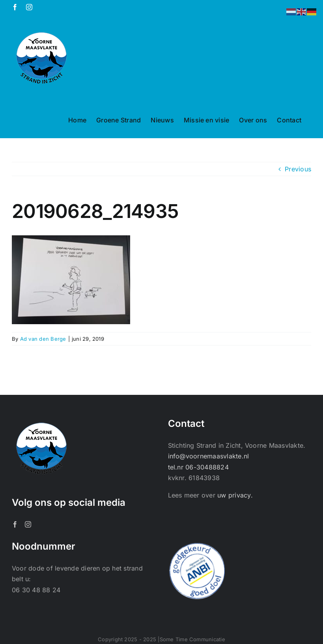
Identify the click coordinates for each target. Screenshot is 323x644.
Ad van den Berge (43, 339)
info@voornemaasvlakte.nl (209, 456)
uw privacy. (235, 495)
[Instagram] (28, 524)
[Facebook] (15, 524)
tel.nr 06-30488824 (198, 467)
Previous (298, 169)
